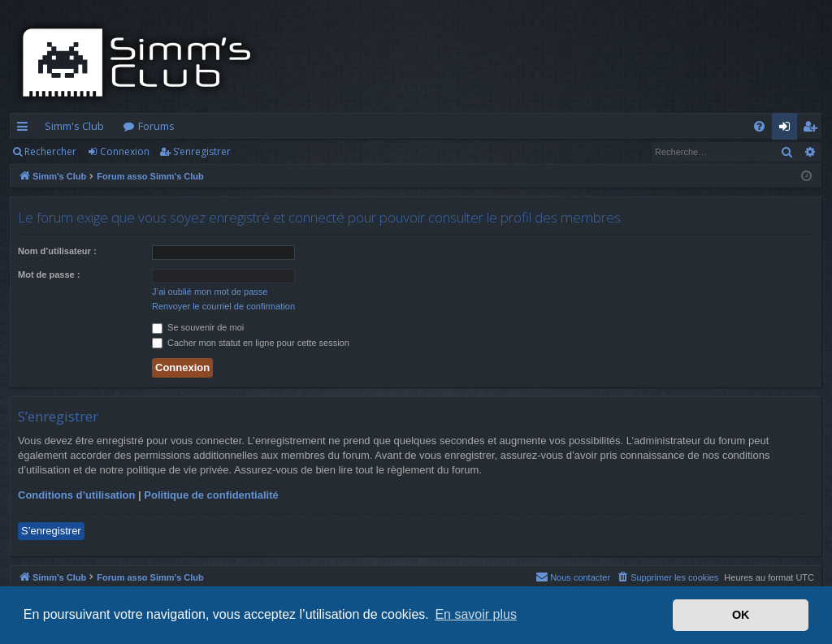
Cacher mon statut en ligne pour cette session (251, 343)
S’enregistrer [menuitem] (813, 129)
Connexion (125, 151)
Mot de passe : (49, 274)
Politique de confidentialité (211, 495)
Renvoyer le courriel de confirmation (223, 306)
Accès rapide (26, 129)
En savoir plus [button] (476, 614)
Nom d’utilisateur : (57, 251)
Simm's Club (74, 126)
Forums (156, 126)
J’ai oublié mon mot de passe (210, 292)
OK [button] (741, 615)
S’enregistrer (202, 151)
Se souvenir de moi (198, 327)
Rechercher (50, 151)
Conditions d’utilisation (76, 495)
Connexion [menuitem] (788, 129)
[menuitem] (759, 126)
